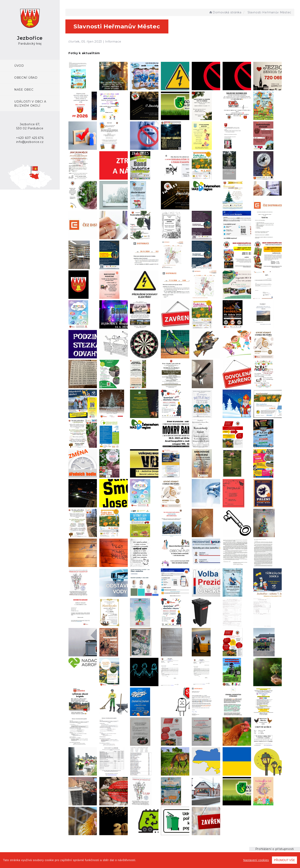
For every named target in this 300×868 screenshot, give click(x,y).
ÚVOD (19, 66)
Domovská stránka (225, 12)
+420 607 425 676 (30, 138)
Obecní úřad (26, 78)
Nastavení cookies (256, 860)
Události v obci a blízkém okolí (30, 104)
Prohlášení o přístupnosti (275, 849)
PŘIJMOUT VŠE (284, 860)
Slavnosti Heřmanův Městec (270, 12)
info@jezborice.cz (30, 142)
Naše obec (24, 90)
